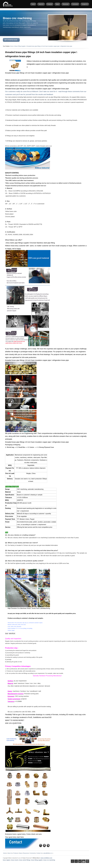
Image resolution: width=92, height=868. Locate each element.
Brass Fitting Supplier (20, 46)
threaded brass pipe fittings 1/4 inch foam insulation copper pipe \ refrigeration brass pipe (50, 46)
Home (12, 46)
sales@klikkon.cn (48, 853)
